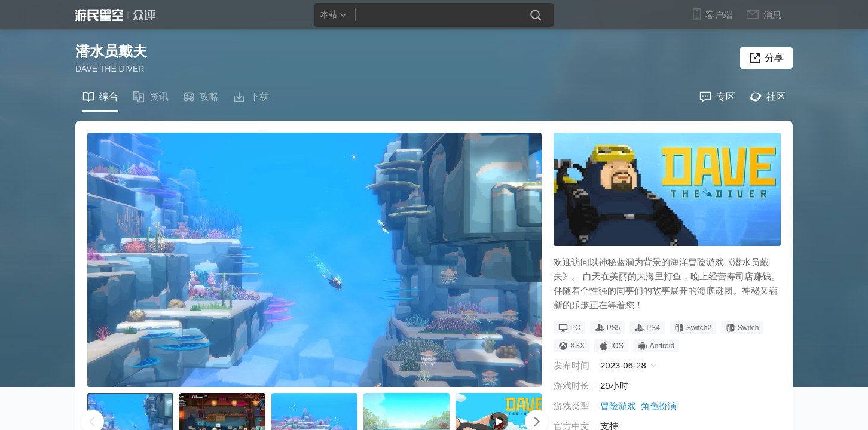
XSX (571, 346)
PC (569, 328)
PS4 (647, 328)
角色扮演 (659, 406)
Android (656, 346)
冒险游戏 (618, 406)
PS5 (608, 328)
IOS (611, 346)
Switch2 (693, 328)
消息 (771, 14)
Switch (742, 328)
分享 (774, 58)
